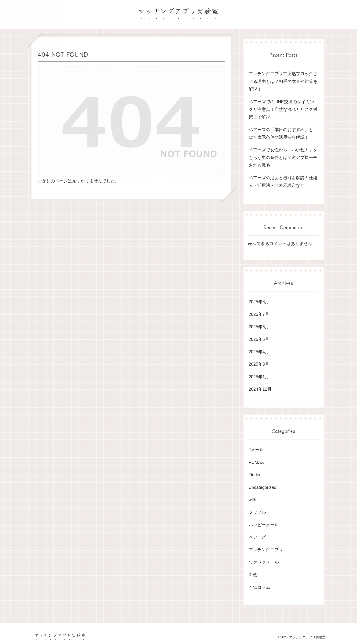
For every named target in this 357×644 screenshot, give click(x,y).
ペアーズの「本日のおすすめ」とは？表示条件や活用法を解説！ (281, 133)
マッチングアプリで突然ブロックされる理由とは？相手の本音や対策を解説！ (283, 81)
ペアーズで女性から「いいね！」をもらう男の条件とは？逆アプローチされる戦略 (283, 158)
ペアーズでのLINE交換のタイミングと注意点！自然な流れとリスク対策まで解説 (283, 110)
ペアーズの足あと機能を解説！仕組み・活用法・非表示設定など (283, 182)
